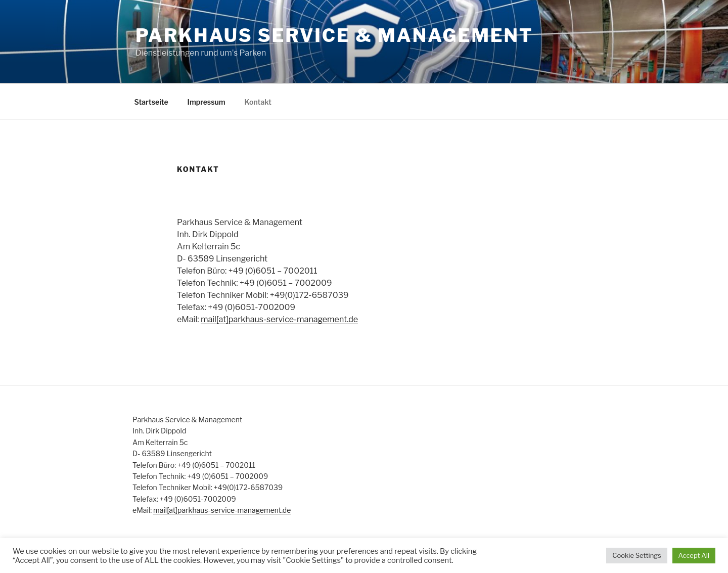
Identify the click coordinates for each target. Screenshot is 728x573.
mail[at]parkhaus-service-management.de (279, 319)
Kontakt (258, 102)
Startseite (151, 102)
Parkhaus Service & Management (334, 35)
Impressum (207, 102)
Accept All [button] (694, 555)
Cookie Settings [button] (636, 555)
